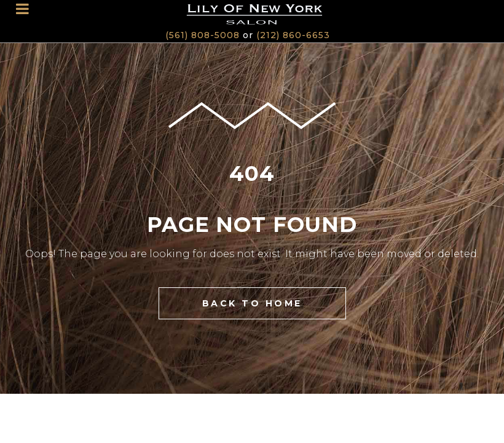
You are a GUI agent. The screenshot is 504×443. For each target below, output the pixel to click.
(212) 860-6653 (293, 35)
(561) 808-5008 (203, 35)
